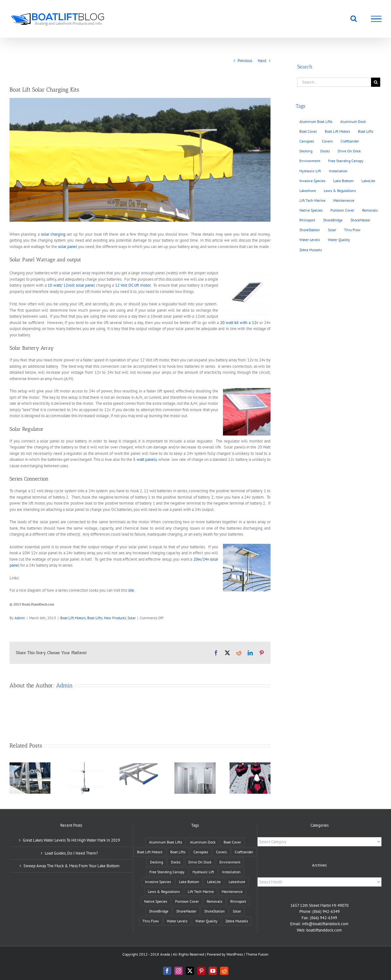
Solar (132, 618)
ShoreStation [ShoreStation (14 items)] (310, 230)
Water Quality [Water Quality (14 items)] (339, 240)
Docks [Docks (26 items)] (325, 151)
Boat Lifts (95, 618)
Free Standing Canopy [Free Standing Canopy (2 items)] (346, 161)
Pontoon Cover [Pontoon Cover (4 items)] (342, 210)
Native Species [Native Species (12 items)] (311, 210)
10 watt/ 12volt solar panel (71, 285)
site (131, 590)
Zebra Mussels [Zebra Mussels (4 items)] (311, 250)
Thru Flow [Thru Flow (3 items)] (352, 230)
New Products (115, 618)
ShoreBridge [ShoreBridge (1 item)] (333, 220)
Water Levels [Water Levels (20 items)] (310, 240)
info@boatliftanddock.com (325, 924)
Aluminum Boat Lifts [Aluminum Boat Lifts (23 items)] (316, 121)
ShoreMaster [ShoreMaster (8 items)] (360, 220)
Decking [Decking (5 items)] (306, 151)
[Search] (376, 82)
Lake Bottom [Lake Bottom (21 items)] (343, 181)
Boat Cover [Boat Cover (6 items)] (308, 131)
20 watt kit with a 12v (239, 323)
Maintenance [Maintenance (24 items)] (344, 200)
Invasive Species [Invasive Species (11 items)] (312, 181)
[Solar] (140, 160)
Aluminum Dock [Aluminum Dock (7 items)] (353, 121)
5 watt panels (145, 459)
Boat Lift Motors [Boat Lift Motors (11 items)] (337, 131)
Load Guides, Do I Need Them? (71, 853)
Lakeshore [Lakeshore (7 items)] (308, 191)
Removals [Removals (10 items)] (370, 210)
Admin (20, 618)
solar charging (53, 234)
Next (262, 61)
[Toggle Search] (354, 18)
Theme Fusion (257, 954)
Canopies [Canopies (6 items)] (307, 141)
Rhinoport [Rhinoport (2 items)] (307, 220)
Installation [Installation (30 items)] (338, 171)
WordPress (235, 954)
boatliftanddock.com (324, 930)
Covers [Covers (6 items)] (327, 141)
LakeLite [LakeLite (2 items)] (368, 181)
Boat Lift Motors (73, 618)
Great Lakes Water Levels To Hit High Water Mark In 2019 (71, 840)
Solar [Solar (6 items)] (332, 230)
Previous (245, 61)
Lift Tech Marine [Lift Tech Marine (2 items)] (312, 200)
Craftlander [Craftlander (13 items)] (350, 141)
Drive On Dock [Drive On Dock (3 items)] (349, 151)
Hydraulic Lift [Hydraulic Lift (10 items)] (310, 171)
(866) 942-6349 (326, 911)
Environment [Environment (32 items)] (310, 161)
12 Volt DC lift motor (133, 285)
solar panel (68, 247)
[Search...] (334, 82)
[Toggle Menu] (376, 19)
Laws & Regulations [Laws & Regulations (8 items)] (340, 191)
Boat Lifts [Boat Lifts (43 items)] (366, 131)
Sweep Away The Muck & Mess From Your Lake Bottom (72, 866)
